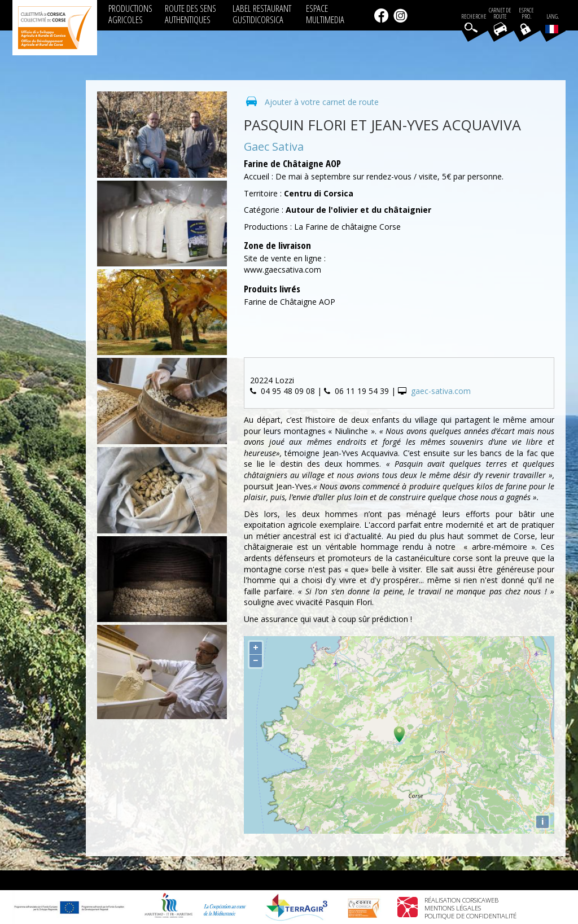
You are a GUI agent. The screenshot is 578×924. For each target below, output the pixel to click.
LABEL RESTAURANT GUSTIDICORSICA (262, 14)
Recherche (474, 17)
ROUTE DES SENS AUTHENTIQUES (191, 14)
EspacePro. (526, 14)
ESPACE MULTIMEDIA (325, 14)
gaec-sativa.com (441, 391)
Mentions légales (453, 908)
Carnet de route (500, 14)
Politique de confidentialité (470, 916)
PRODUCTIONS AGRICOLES (130, 14)
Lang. (552, 23)
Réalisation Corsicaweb (461, 900)
